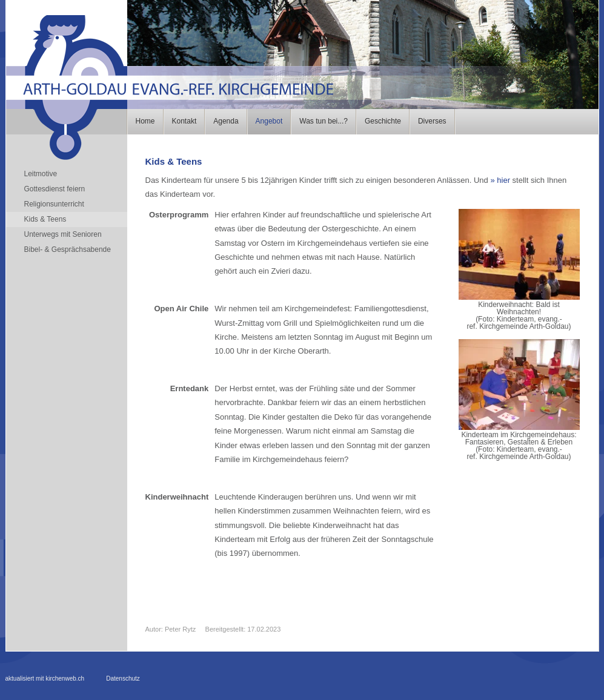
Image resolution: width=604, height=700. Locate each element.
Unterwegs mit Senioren (63, 234)
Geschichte (383, 121)
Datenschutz (123, 679)
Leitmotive (41, 174)
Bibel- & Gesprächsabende (68, 249)
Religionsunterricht (54, 204)
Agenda (226, 121)
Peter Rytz (180, 629)
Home (145, 121)
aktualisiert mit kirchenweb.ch (45, 679)
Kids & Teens (45, 219)
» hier (500, 180)
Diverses (432, 121)
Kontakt (184, 121)
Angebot (269, 121)
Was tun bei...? (324, 121)
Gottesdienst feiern (55, 189)
